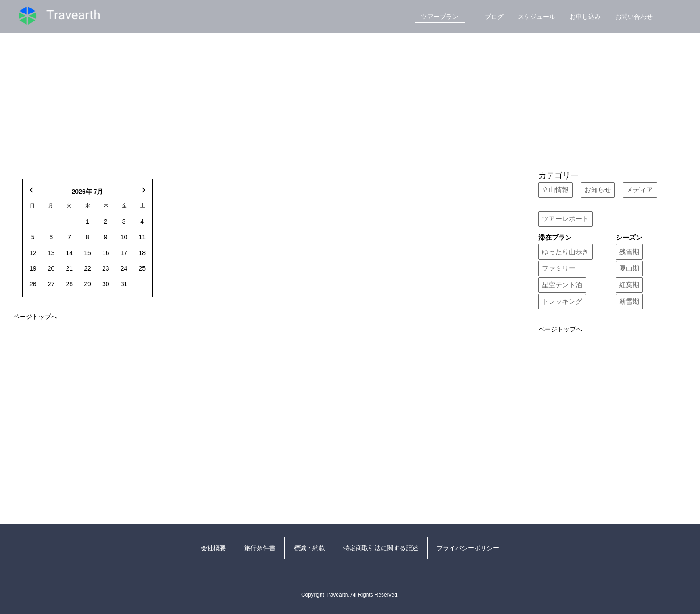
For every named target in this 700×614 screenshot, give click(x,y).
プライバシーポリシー (468, 548)
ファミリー (559, 268)
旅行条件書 (260, 548)
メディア (640, 190)
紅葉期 (629, 285)
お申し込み (585, 17)
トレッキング (562, 301)
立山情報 (555, 190)
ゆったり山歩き (565, 252)
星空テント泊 (562, 285)
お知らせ (598, 190)
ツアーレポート (565, 219)
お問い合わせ (634, 17)
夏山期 (629, 268)
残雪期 (629, 252)
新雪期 (629, 301)
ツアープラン (440, 17)
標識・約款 (309, 548)
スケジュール (537, 17)
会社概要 (213, 548)
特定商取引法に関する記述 (381, 548)
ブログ (494, 17)
